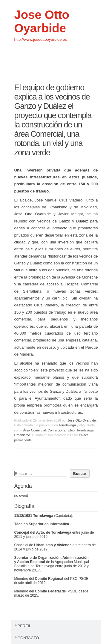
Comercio (55, 430)
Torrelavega (67, 425)
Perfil (23, 626)
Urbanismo (22, 435)
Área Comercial (34, 430)
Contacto (27, 638)
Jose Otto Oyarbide (42, 21)
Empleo (69, 430)
